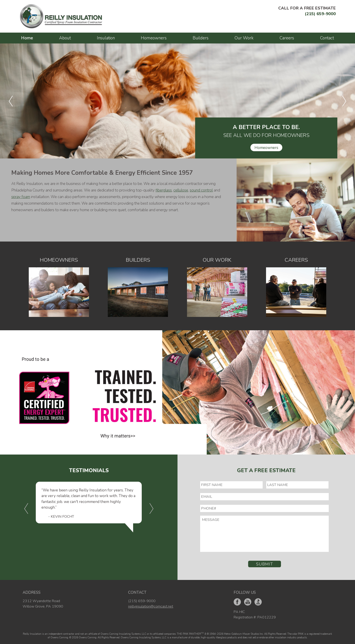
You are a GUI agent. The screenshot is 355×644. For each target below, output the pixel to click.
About (65, 38)
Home (27, 38)
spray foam (21, 197)
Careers (287, 38)
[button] (11, 101)
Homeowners (154, 38)
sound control (201, 190)
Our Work (244, 38)
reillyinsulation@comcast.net (151, 606)
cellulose (181, 190)
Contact (327, 38)
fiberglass (164, 190)
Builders (201, 38)
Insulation (106, 38)
